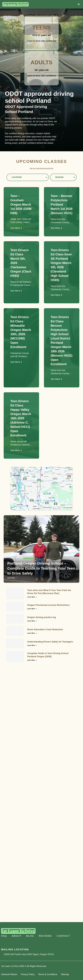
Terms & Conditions (48, 974)
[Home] (16, 4)
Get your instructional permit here (41, 168)
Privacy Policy (28, 974)
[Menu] (79, 4)
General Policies (9, 974)
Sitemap (65, 974)
